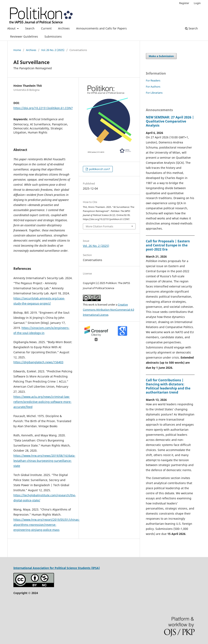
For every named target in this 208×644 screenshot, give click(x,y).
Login (197, 3)
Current (46, 28)
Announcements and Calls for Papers (101, 28)
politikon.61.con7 (99, 169)
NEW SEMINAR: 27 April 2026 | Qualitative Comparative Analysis (170, 121)
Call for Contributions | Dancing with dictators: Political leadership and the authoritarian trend (168, 386)
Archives (64, 28)
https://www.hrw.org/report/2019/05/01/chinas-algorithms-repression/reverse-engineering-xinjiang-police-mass (47, 525)
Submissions (53, 36)
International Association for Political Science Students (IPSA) (57, 568)
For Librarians (154, 93)
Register (184, 3)
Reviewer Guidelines (24, 36)
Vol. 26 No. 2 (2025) (53, 50)
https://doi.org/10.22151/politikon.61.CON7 (43, 108)
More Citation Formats (99, 226)
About (12, 28)
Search (30, 28)
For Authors (153, 87)
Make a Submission (161, 56)
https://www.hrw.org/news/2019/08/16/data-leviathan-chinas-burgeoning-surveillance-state (44, 461)
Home (17, 50)
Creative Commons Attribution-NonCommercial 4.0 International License (108, 310)
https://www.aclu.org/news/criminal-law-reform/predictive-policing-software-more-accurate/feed (42, 402)
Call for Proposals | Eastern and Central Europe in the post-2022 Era (168, 245)
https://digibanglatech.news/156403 (38, 362)
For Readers (153, 80)
